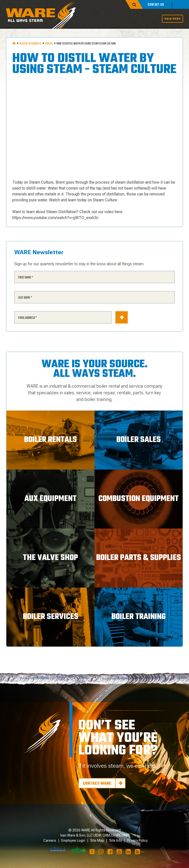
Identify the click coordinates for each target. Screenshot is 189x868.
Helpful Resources (30, 44)
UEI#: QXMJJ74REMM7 (111, 835)
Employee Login (73, 840)
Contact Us (156, 5)
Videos (49, 44)
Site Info (116, 840)
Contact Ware (97, 784)
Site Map (97, 840)
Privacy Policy (137, 840)
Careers (50, 840)
